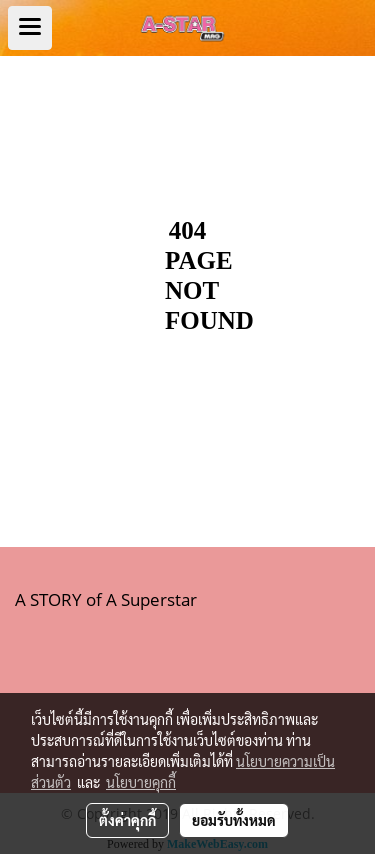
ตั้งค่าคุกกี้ (127, 820)
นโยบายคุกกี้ (141, 782)
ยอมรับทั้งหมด (234, 820)
